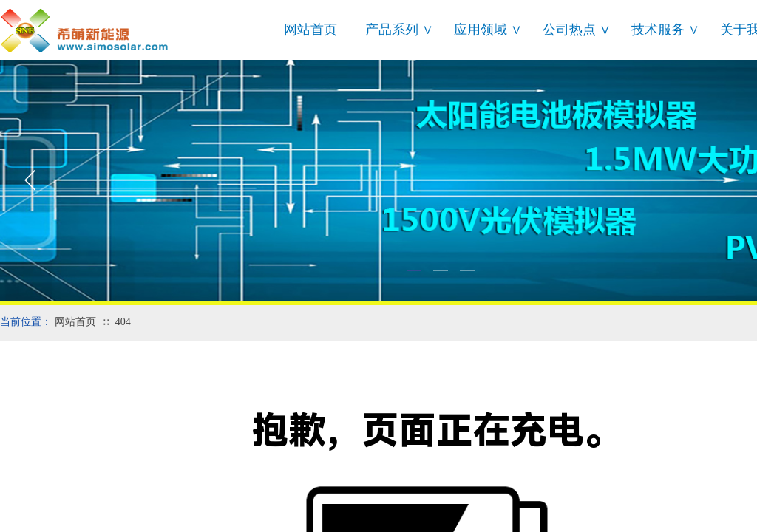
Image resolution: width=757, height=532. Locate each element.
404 (123, 322)
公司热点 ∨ (577, 30)
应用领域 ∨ (488, 30)
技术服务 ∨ (665, 30)
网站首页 (310, 30)
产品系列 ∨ (399, 30)
